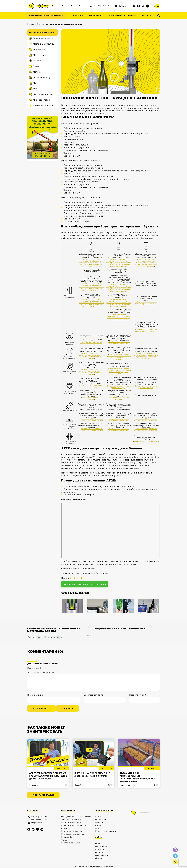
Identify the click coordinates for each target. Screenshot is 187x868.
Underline (35, 673)
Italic (32, 673)
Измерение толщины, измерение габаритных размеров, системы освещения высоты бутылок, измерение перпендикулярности (91, 263)
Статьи (59, 6)
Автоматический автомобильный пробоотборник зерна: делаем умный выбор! (138, 778)
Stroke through (38, 673)
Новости (48, 6)
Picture (53, 673)
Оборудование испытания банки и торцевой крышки (146, 303)
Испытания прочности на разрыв (92, 398)
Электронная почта (94, 695)
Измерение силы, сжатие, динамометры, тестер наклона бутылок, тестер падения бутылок (91, 356)
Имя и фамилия (35, 695)
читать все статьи (43, 795)
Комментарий (34, 668)
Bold (29, 673)
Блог (68, 6)
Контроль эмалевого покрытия (146, 441)
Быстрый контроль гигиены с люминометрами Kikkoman (92, 775)
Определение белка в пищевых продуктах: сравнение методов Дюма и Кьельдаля (48, 776)
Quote (44, 673)
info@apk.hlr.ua (78, 578)
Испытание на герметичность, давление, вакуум (92, 386)
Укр (153, 6)
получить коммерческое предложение (85, 584)
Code (47, 673)
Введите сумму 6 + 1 (139, 695)
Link (50, 673)
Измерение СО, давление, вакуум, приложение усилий (91, 342)
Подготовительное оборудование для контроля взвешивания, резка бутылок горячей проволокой (119, 317)
